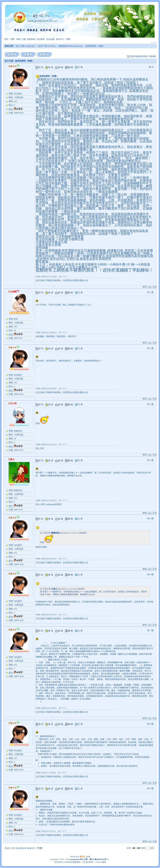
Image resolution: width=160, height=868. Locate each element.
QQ (149, 287)
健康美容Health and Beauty (71, 46)
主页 (155, 287)
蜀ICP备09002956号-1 (98, 859)
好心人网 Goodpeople (25, 46)
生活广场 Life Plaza (47, 46)
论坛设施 (50, 39)
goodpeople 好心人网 (79, 859)
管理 (144, 287)
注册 (24, 39)
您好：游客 (9, 39)
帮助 (68, 39)
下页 (39, 848)
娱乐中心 (60, 39)
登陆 (18, 39)
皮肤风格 (31, 39)
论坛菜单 (40, 39)
